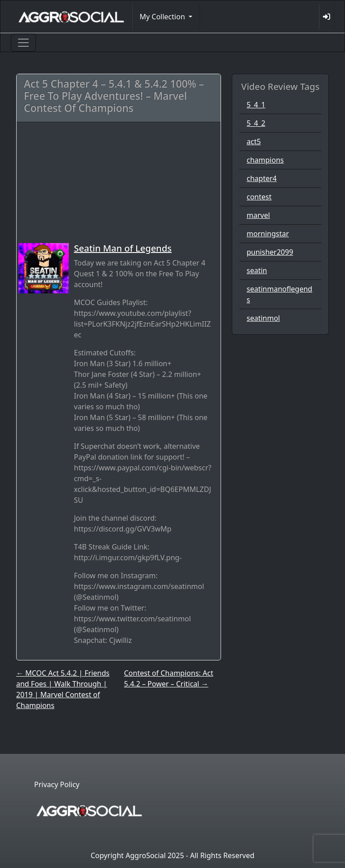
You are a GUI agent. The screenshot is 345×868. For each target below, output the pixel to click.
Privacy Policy (57, 784)
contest (259, 197)
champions (265, 160)
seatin (257, 270)
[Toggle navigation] (23, 43)
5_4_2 (256, 123)
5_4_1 (256, 105)
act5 (254, 142)
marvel (258, 215)
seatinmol (263, 318)
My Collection (163, 17)
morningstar (268, 234)
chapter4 (262, 178)
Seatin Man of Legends (123, 248)
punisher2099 (270, 252)
